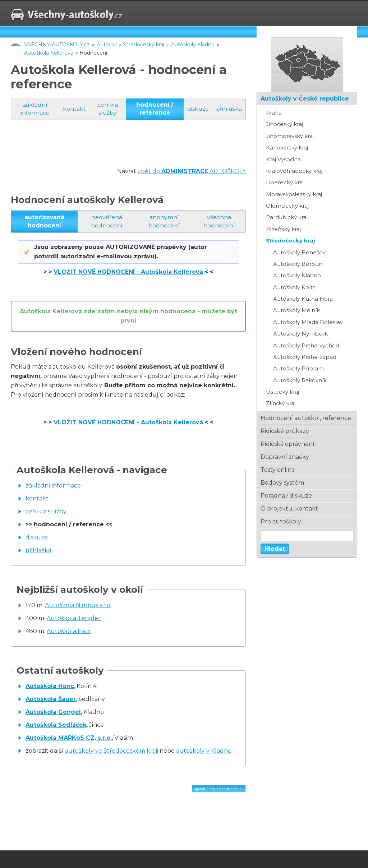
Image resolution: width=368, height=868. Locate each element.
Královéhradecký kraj (294, 171)
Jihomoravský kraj (290, 136)
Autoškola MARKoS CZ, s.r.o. (69, 738)
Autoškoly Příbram (298, 368)
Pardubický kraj (287, 217)
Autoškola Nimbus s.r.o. (78, 606)
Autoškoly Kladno (193, 45)
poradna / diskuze (286, 496)
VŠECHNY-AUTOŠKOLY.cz (57, 45)
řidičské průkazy (285, 431)
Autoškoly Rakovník (300, 380)
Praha (274, 113)
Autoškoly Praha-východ (306, 345)
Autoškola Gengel (53, 713)
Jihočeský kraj (284, 124)
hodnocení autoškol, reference (306, 418)
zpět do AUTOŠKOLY (192, 172)
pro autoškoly (281, 521)
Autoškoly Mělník (296, 310)
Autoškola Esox (69, 631)
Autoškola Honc (50, 687)
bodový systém (282, 483)
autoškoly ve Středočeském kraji (112, 751)
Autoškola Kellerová (49, 53)
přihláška (229, 109)
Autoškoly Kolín (294, 287)
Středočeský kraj (290, 241)
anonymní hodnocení (165, 221)
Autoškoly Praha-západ (305, 357)
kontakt (74, 109)
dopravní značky (285, 457)
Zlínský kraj (281, 403)
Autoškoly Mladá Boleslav (308, 322)
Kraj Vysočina (283, 159)
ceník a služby (107, 109)
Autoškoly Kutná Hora (303, 299)
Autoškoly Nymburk (300, 334)
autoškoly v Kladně (204, 751)
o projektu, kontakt (289, 509)
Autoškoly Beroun (298, 264)
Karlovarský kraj (287, 147)
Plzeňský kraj (283, 229)
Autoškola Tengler (74, 618)
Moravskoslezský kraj (294, 194)
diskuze (197, 109)
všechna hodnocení (220, 221)
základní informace (35, 109)
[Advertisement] (142, 151)
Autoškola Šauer (51, 700)
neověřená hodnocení (107, 221)
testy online (278, 470)
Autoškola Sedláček (56, 726)
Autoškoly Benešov (299, 252)
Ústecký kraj (282, 392)
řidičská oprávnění (287, 444)
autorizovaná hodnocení (44, 221)
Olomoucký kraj (287, 206)
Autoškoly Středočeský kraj (130, 45)
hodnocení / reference (153, 109)
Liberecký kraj (285, 182)
